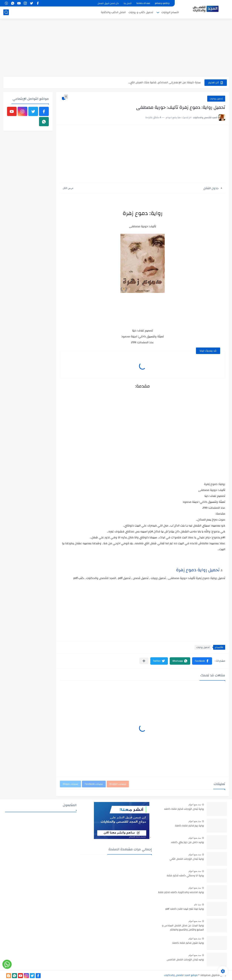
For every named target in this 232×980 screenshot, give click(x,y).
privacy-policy (162, 3)
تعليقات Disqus (70, 784)
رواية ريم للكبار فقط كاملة (189, 826)
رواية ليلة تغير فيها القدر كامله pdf (185, 909)
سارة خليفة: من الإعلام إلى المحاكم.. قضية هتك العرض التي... (165, 82)
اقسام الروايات (170, 12)
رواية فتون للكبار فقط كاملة (188, 943)
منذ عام (198, 905)
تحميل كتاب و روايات (141, 12)
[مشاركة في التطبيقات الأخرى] (144, 661)
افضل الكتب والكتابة (113, 12)
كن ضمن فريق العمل (108, 3)
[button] (202, 661)
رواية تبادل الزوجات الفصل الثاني (187, 859)
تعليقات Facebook (94, 784)
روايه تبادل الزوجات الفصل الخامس (185, 960)
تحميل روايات (216, 99)
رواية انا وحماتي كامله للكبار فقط (185, 876)
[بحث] (6, 12)
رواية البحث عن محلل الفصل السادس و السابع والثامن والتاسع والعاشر (183, 928)
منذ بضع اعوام (195, 805)
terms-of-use (143, 3)
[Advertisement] (116, 48)
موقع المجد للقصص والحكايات (181, 975)
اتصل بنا (128, 3)
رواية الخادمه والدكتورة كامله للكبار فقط (181, 892)
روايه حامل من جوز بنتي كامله (187, 843)
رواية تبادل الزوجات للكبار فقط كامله (184, 809)
